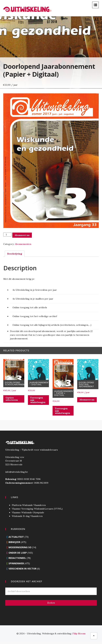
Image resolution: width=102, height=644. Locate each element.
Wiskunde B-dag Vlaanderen (27, 518)
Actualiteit (16, 539)
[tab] (14, 256)
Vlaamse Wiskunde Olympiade (28, 515)
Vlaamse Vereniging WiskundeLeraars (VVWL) (37, 511)
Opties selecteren (11, 401)
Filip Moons (79, 636)
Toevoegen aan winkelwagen (38, 402)
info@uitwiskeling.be (16, 474)
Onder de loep (17, 555)
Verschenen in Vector (22, 571)
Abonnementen (22, 246)
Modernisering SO (20, 550)
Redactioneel (17, 560)
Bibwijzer (14, 544)
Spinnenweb (16, 566)
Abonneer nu (21, 237)
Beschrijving (14, 256)
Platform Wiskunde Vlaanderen (28, 507)
